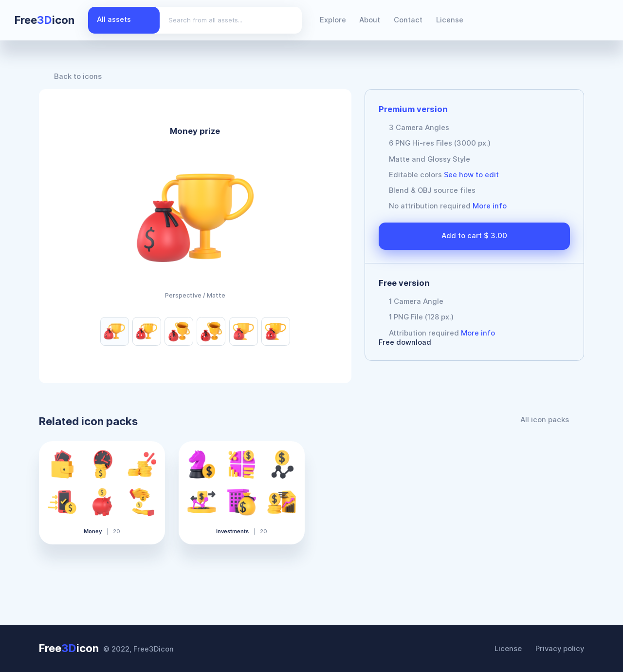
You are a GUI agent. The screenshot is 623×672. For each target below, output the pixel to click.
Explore (333, 20)
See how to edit (471, 175)
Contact (408, 20)
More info (490, 206)
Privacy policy (560, 649)
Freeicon (45, 20)
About (370, 20)
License (450, 20)
